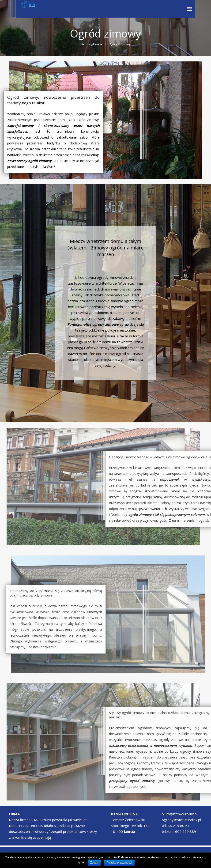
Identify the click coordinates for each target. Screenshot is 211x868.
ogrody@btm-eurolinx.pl (181, 820)
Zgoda (94, 863)
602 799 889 (186, 831)
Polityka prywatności (119, 863)
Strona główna (91, 44)
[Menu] (189, 9)
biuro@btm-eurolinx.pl (180, 814)
